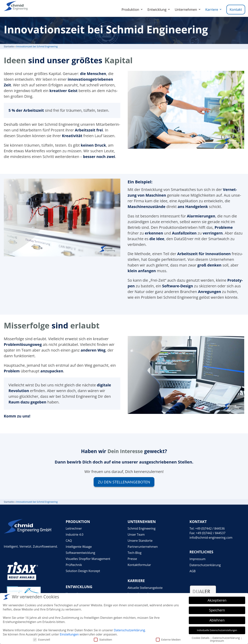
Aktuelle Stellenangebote (145, 588)
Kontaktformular (139, 565)
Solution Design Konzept (83, 571)
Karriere (212, 9)
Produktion (130, 9)
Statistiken (103, 640)
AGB (193, 571)
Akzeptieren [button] (217, 600)
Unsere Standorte (140, 541)
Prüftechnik (74, 565)
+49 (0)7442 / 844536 (210, 528)
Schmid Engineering (142, 528)
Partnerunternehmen (143, 547)
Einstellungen (69, 634)
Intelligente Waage (79, 547)
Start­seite (9, 47)
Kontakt (236, 9)
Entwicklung (157, 9)
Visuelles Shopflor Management (88, 559)
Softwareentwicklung (80, 553)
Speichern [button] (217, 610)
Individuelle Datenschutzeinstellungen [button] (217, 630)
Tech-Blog (135, 553)
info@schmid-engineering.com (211, 538)
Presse (132, 559)
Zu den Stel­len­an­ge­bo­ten (124, 482)
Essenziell (42, 640)
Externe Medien (168, 640)
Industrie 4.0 (74, 535)
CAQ (69, 541)
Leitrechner (74, 528)
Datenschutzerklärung (205, 565)
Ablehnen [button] (217, 620)
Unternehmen (186, 9)
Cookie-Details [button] (201, 638)
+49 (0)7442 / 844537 (211, 533)
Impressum (197, 559)
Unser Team (136, 535)
